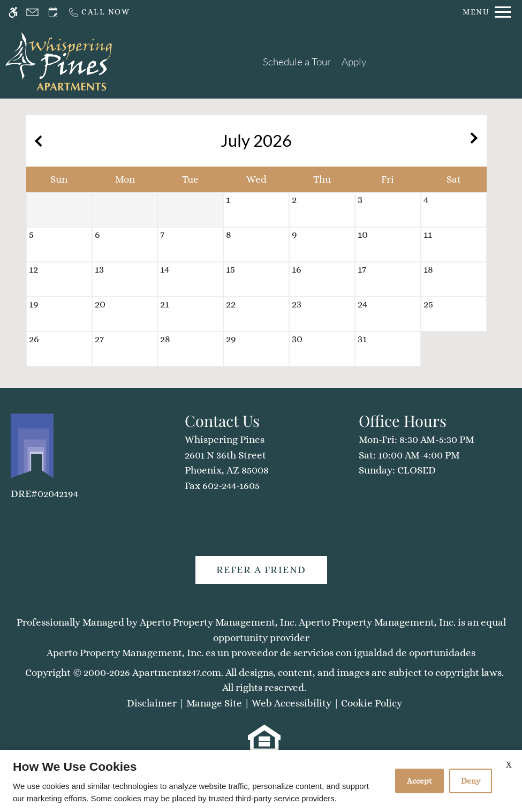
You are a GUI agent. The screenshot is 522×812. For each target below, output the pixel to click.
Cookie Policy (372, 703)
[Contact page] (32, 12)
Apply (354, 62)
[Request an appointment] (53, 12)
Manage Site (214, 703)
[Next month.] (476, 141)
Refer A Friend (261, 570)
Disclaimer (152, 703)
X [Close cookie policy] (509, 765)
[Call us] (99, 12)
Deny (471, 781)
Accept (419, 781)
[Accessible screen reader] (13, 12)
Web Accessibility (292, 703)
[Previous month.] (37, 141)
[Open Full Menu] (487, 12)
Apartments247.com (177, 672)
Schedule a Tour (297, 62)
